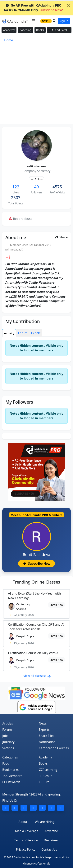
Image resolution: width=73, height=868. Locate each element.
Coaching (25, 30)
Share (61, 237)
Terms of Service (26, 840)
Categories (10, 757)
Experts (44, 730)
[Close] (68, 5)
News (43, 723)
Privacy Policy (26, 849)
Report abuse (20, 219)
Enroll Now (56, 605)
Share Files (47, 736)
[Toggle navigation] (33, 21)
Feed (6, 763)
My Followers (19, 402)
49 (36, 187)
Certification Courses (54, 748)
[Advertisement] (36, 85)
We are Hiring (45, 822)
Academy (9, 30)
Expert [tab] (36, 333)
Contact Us (49, 849)
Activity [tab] (9, 333)
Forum (7, 730)
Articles (8, 723)
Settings (8, 748)
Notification (47, 742)
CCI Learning (48, 770)
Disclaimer (51, 840)
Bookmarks (10, 770)
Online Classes (36, 582)
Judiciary (8, 742)
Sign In (64, 21)
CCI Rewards (11, 782)
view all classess (37, 676)
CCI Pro (44, 782)
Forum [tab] (23, 333)
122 (16, 187)
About (23, 822)
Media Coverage (27, 831)
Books (40, 30)
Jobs (5, 736)
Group (46, 776)
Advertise (51, 831)
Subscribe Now (36, 563)
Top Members (12, 776)
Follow (36, 179)
